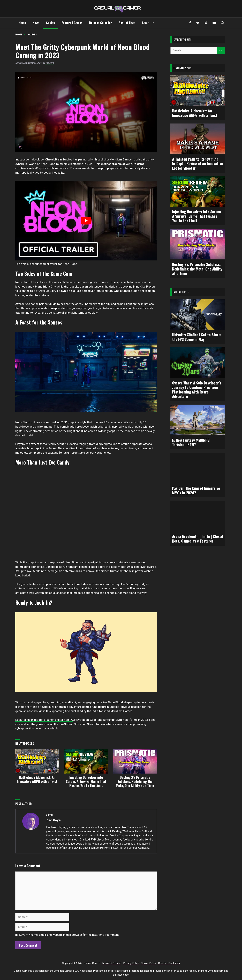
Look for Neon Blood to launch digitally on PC (44, 720)
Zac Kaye (50, 63)
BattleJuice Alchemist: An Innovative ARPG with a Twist (195, 113)
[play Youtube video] (86, 221)
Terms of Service (112, 963)
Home (22, 23)
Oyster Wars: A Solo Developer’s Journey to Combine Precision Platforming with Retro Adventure (197, 390)
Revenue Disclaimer (169, 963)
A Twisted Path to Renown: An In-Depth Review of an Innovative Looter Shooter (197, 163)
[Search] (221, 51)
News (36, 23)
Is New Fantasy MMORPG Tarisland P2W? (191, 442)
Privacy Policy (131, 963)
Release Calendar (100, 23)
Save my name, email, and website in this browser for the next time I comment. (69, 935)
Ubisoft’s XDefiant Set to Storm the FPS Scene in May (197, 337)
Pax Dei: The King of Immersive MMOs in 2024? (196, 490)
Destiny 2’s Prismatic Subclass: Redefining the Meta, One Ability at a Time (197, 269)
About (150, 23)
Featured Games (72, 23)
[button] (223, 23)
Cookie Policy (149, 963)
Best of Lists (127, 23)
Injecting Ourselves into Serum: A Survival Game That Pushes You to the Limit (197, 216)
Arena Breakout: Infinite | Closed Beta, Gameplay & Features (198, 539)
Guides (50, 23)
